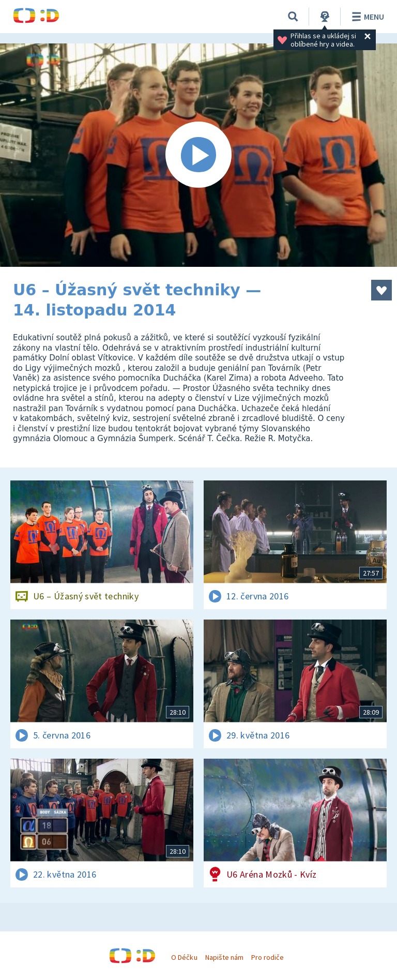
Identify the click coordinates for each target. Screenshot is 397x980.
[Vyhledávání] (293, 17)
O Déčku (184, 957)
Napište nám (224, 957)
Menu (366, 17)
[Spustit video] (198, 155)
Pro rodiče (268, 957)
